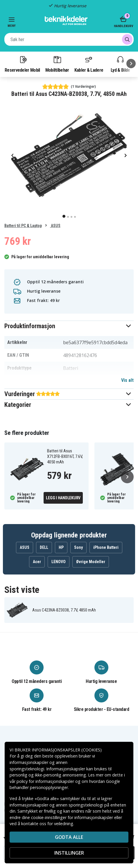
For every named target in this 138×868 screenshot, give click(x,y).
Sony (78, 547)
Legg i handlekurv (63, 498)
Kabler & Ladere (89, 64)
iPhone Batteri (106, 547)
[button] (69, 326)
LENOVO (59, 562)
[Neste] (131, 64)
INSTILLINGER (69, 853)
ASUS (55, 226)
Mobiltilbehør (57, 64)
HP (61, 547)
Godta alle (69, 837)
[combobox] (69, 39)
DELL (44, 547)
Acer (37, 562)
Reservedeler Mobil (22, 64)
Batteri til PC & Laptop (23, 226)
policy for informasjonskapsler (45, 781)
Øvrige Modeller (91, 562)
